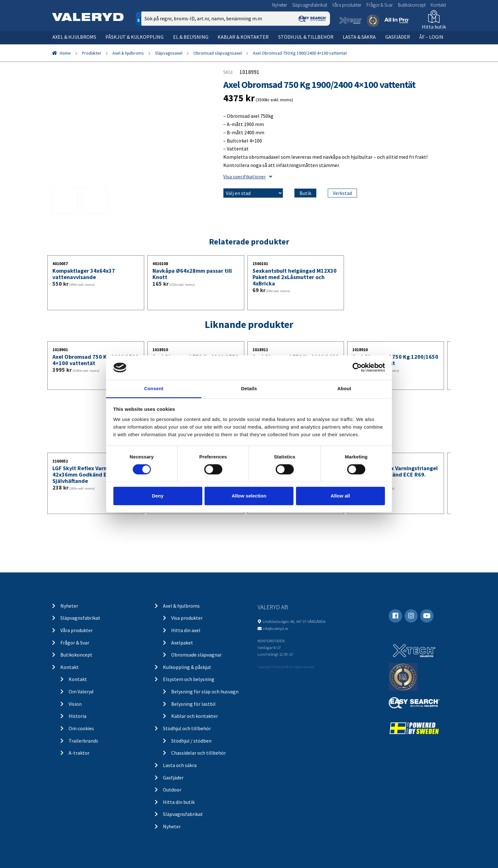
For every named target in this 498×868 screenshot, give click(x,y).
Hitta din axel (186, 630)
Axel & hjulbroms (74, 37)
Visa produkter (187, 618)
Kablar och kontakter (195, 716)
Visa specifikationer (248, 177)
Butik (305, 193)
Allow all (340, 496)
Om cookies (81, 728)
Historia (77, 716)
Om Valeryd (81, 691)
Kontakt (438, 5)
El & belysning (191, 37)
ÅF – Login (431, 37)
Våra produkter (347, 5)
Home (65, 53)
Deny (158, 496)
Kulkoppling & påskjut (187, 667)
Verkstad (342, 193)
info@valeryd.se (275, 628)
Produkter (92, 53)
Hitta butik (434, 27)
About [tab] (344, 388)
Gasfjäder (398, 37)
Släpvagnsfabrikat (310, 5)
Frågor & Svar (380, 5)
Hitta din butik (179, 802)
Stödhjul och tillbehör (187, 728)
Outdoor (172, 790)
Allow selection (249, 496)
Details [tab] (249, 388)
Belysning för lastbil (193, 704)
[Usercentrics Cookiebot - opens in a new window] (357, 368)
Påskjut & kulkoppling (135, 37)
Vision (75, 704)
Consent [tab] (154, 388)
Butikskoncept (412, 5)
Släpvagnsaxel (169, 53)
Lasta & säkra (359, 37)
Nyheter (280, 5)
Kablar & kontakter (243, 37)
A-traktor (79, 753)
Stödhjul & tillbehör (306, 37)
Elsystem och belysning (189, 679)
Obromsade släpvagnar (196, 655)
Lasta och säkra (180, 765)
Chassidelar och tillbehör (199, 753)
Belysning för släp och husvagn (205, 691)
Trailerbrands (83, 741)
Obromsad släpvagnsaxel (218, 53)
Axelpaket (182, 643)
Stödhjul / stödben (191, 741)
